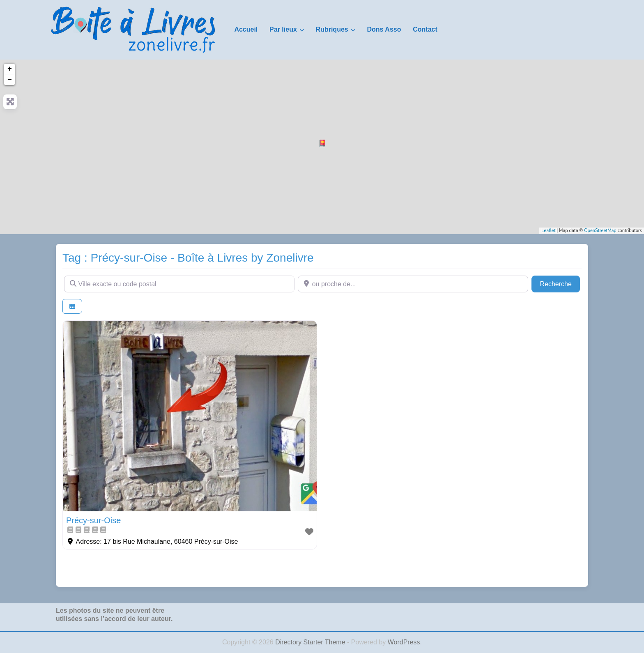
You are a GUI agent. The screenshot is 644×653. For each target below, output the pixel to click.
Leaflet (548, 231)
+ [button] (10, 69)
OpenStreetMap (600, 231)
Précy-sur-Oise (93, 520)
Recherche (560, 283)
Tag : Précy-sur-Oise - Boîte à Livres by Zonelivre (188, 258)
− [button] (10, 80)
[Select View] (72, 307)
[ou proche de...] (413, 284)
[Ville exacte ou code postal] (179, 284)
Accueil (246, 29)
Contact (425, 29)
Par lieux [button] (283, 29)
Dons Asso (384, 29)
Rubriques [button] (332, 29)
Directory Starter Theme (311, 642)
